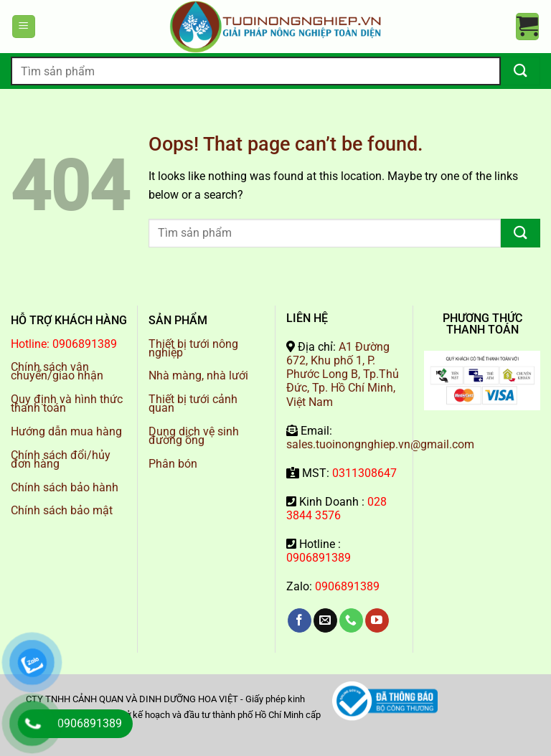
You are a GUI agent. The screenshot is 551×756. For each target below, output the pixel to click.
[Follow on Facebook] (300, 620)
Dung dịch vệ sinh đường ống (194, 436)
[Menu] (24, 27)
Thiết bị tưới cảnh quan (193, 403)
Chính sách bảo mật (62, 510)
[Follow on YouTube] (377, 620)
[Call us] (351, 620)
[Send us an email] (325, 620)
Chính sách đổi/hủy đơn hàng (61, 459)
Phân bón (173, 464)
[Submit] (521, 71)
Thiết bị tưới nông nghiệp (193, 348)
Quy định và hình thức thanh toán (67, 403)
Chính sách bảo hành (65, 487)
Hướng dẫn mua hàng (66, 431)
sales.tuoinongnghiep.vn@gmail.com (380, 444)
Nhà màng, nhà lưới (198, 375)
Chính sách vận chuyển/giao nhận (57, 371)
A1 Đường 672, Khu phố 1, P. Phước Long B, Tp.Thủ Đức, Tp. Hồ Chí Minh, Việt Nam (343, 374)
